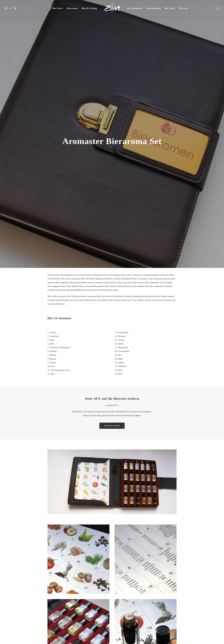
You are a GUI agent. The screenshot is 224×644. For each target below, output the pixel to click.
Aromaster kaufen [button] (112, 426)
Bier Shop (170, 8)
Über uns (183, 8)
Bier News (58, 8)
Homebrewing (154, 8)
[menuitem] (6, 8)
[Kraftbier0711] (112, 8)
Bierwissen (72, 8)
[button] (6, 8)
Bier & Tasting (89, 8)
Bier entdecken (135, 8)
